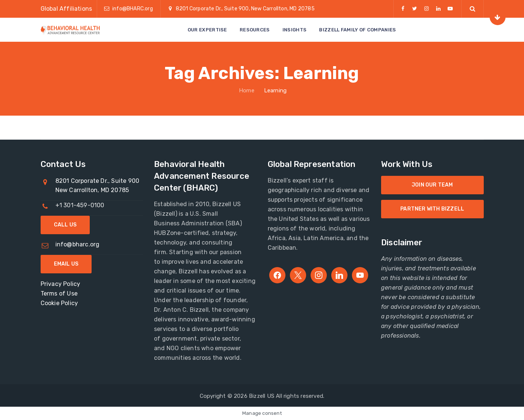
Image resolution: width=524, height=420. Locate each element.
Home (246, 91)
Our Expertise (207, 30)
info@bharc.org (78, 244)
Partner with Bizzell (432, 209)
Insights (294, 30)
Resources (255, 30)
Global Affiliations (66, 9)
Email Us (66, 264)
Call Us (65, 225)
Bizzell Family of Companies (357, 30)
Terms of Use (59, 293)
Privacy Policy (61, 284)
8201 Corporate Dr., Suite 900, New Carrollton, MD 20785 (245, 9)
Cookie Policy (59, 303)
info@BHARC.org (133, 9)
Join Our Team (432, 185)
